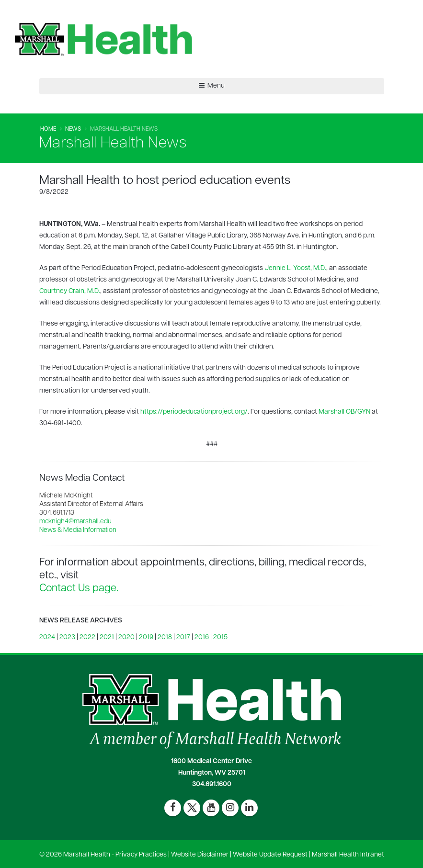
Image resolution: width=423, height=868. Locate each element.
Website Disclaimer (200, 855)
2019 (146, 637)
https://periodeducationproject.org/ (194, 412)
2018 (165, 637)
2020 (126, 637)
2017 (183, 637)
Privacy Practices (141, 855)
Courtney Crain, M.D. (70, 291)
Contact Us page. (79, 589)
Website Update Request (270, 855)
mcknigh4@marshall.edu (75, 522)
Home (48, 129)
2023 (67, 637)
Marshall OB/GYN (344, 412)
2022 (87, 637)
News (73, 129)
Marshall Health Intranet (348, 855)
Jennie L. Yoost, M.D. (295, 268)
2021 (107, 637)
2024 (47, 637)
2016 (202, 637)
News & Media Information (78, 530)
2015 (220, 637)
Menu (212, 86)
